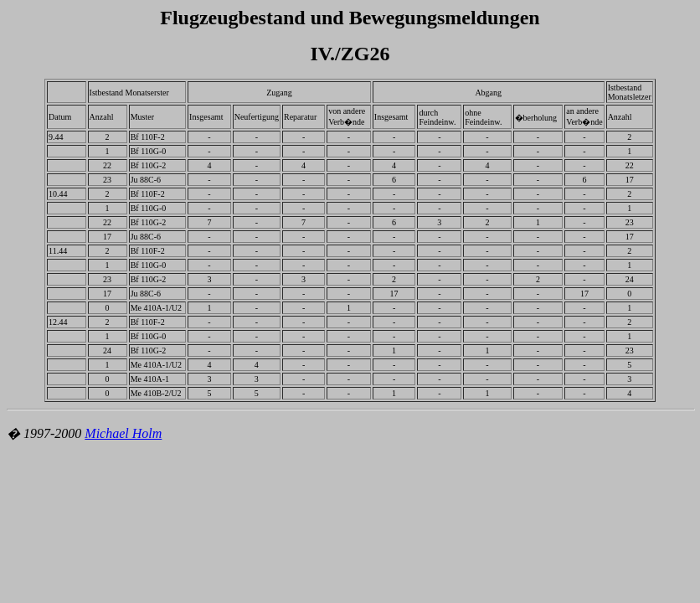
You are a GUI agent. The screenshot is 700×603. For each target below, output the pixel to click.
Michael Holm (123, 433)
